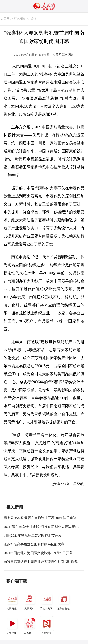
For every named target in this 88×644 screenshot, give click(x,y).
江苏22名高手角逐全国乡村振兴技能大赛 (34, 544)
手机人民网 (47, 601)
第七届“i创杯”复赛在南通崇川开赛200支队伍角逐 (40, 518)
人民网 (5, 19)
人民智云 (29, 625)
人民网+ (29, 601)
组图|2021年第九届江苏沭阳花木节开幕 (33, 536)
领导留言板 (64, 601)
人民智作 (47, 625)
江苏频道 (20, 19)
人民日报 (12, 601)
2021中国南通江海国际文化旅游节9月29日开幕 (38, 553)
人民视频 (12, 625)
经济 (33, 19)
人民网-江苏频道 (63, 55)
